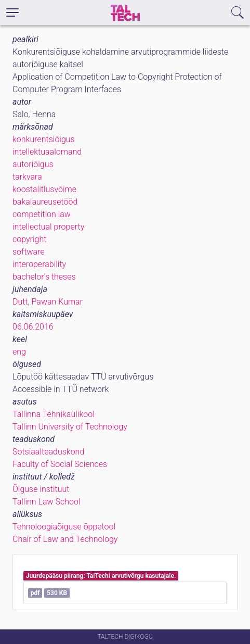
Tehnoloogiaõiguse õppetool (64, 527)
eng (19, 352)
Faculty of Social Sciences (60, 464)
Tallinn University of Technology (70, 427)
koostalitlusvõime (44, 189)
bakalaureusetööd (45, 202)
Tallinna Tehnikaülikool (54, 414)
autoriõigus (33, 164)
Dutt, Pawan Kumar (48, 302)
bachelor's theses (44, 277)
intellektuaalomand (47, 152)
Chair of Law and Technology (65, 539)
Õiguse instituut (41, 489)
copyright (29, 239)
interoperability (39, 264)
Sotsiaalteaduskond (48, 452)
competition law (42, 214)
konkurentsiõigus (44, 139)
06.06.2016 (33, 327)
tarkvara (27, 177)
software (29, 252)
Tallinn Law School (47, 502)
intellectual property (48, 227)
